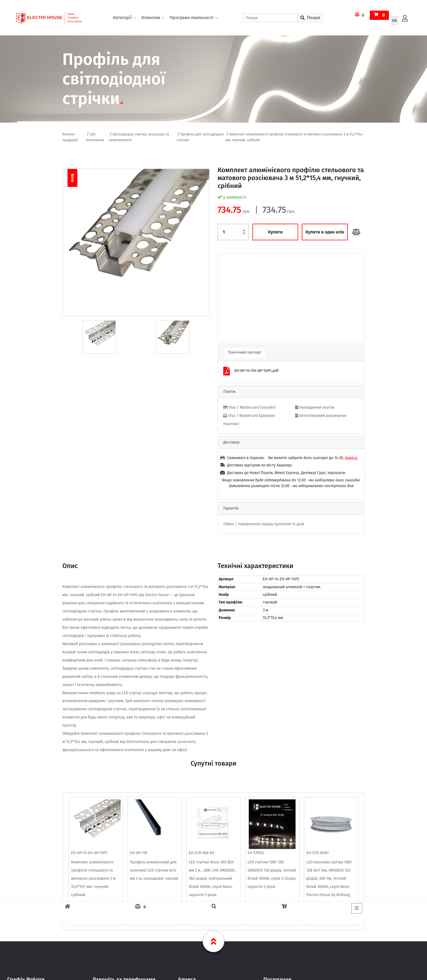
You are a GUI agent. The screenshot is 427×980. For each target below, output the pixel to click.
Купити (275, 232)
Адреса (351, 458)
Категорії (122, 18)
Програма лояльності (192, 18)
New (73, 178)
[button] (229, 297)
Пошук (310, 18)
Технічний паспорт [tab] (245, 352)
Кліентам (151, 18)
